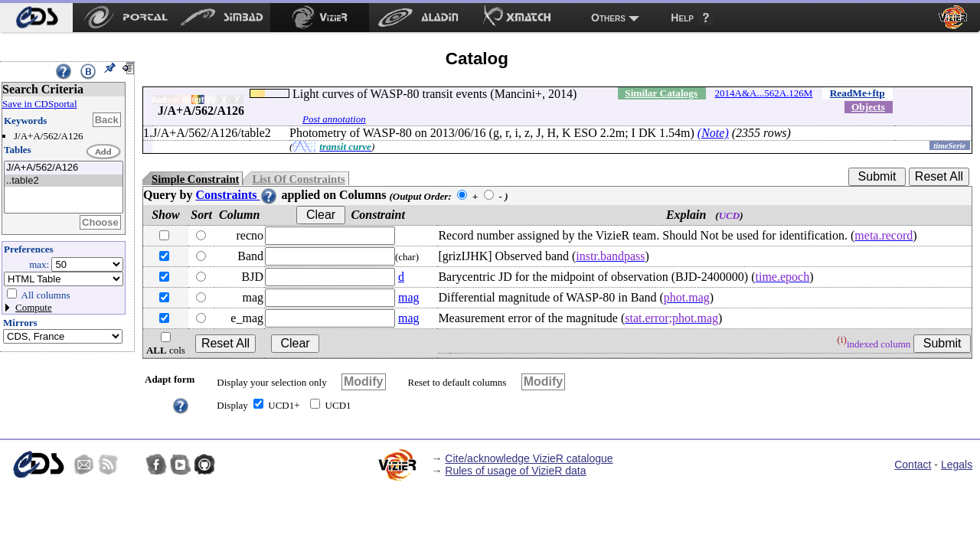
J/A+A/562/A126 (64, 168)
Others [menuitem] (608, 18)
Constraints (237, 195)
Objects (868, 107)
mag (409, 297)
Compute (34, 307)
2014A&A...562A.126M (764, 93)
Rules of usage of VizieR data (515, 471)
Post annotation (334, 119)
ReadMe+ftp (857, 93)
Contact (913, 465)
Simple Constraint (195, 179)
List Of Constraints (298, 179)
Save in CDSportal (40, 104)
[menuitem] (36, 18)
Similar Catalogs (661, 93)
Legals (957, 465)
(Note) (713, 133)
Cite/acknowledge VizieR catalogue (529, 458)
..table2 (64, 181)
